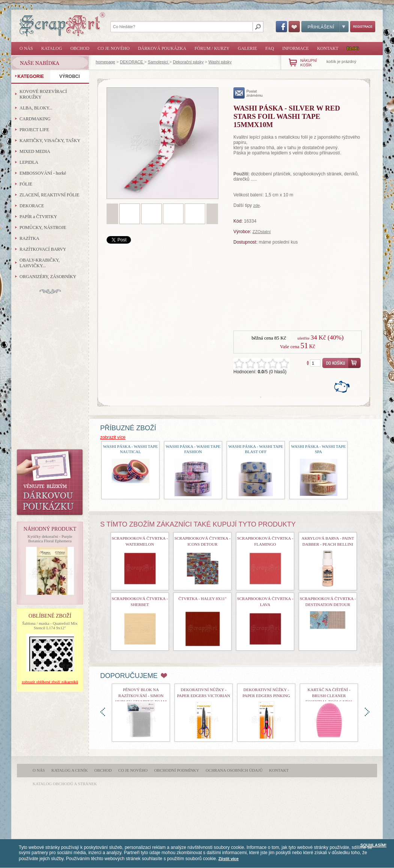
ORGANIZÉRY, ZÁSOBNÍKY (48, 277)
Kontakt (328, 48)
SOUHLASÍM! (373, 845)
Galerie (247, 48)
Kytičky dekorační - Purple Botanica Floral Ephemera (50, 539)
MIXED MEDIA (35, 151)
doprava (367, 712)
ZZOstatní (262, 232)
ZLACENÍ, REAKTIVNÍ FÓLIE (50, 195)
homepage (105, 62)
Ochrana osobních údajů (234, 770)
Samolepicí (159, 62)
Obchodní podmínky (177, 770)
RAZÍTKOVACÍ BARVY (43, 249)
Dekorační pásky (188, 62)
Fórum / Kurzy (212, 48)
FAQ (270, 48)
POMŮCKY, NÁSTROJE (43, 227)
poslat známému (248, 93)
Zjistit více (229, 859)
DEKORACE (132, 62)
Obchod (80, 48)
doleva (103, 712)
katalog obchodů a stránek (65, 784)
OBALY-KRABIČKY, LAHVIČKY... (40, 263)
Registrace (363, 27)
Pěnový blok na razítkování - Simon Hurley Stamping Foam (141, 696)
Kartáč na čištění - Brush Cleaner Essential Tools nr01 (329, 696)
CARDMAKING (35, 119)
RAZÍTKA (29, 238)
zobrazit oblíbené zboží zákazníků (50, 682)
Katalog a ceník (70, 770)
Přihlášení (325, 27)
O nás (26, 48)
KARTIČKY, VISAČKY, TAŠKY (50, 141)
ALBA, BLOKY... (36, 108)
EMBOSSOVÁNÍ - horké (43, 173)
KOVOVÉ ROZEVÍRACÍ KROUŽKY (43, 94)
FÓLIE (26, 184)
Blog (353, 48)
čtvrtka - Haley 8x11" (203, 599)
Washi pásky (220, 62)
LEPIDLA (29, 162)
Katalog (52, 48)
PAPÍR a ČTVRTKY (38, 217)
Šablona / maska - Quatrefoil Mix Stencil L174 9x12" (50, 626)
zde (257, 205)
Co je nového (114, 48)
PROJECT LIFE (34, 130)
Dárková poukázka (162, 48)
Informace (295, 48)
